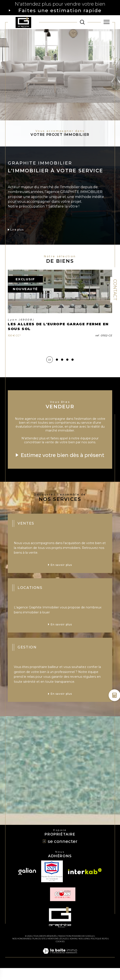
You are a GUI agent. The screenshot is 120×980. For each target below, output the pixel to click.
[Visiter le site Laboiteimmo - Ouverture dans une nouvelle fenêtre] (60, 967)
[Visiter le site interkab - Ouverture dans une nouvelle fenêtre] (85, 883)
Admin (73, 951)
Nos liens (84, 951)
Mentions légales (58, 951)
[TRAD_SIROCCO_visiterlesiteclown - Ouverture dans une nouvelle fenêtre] (63, 906)
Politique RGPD (99, 951)
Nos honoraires (21, 951)
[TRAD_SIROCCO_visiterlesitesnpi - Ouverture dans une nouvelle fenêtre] (52, 883)
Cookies (60, 953)
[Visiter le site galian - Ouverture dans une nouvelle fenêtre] (27, 883)
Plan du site (39, 951)
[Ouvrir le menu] (107, 22)
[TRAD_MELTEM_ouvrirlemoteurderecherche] (82, 22)
